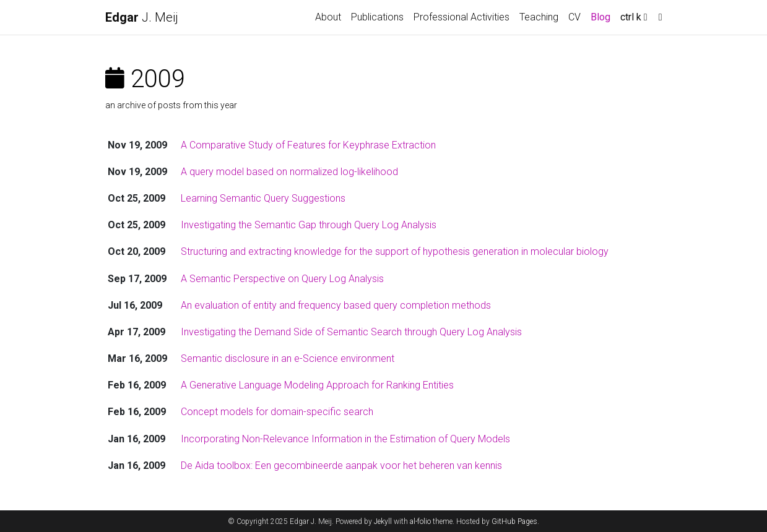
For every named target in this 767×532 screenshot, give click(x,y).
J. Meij (142, 17)
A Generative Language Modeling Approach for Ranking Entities (317, 385)
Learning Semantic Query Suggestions (263, 198)
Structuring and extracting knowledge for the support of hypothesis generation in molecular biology (395, 251)
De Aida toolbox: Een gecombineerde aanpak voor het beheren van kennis (341, 465)
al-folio (420, 521)
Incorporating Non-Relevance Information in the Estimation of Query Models (345, 439)
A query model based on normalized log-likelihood (289, 172)
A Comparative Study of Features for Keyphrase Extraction (308, 145)
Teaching (539, 17)
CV (574, 17)
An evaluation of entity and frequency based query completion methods (336, 305)
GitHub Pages (514, 521)
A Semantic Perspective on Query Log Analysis (282, 279)
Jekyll (383, 521)
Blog (600, 17)
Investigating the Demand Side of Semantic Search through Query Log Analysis (351, 332)
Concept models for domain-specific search (277, 412)
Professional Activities (461, 17)
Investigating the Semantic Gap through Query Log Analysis (309, 225)
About (328, 17)
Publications (377, 17)
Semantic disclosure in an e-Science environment (288, 358)
